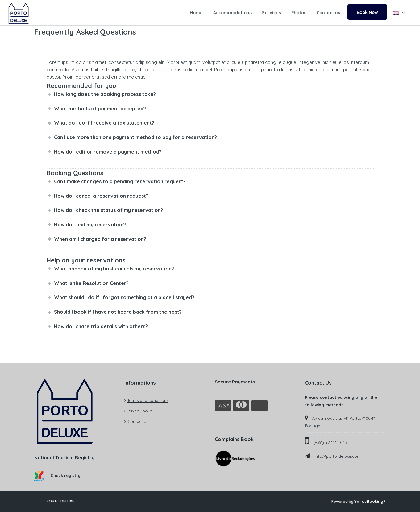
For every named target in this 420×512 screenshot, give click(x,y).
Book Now (367, 12)
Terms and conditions (148, 400)
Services (271, 13)
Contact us (328, 13)
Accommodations (232, 13)
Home (196, 13)
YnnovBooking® (370, 501)
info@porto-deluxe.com (338, 456)
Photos (299, 13)
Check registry (58, 475)
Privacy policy (141, 411)
